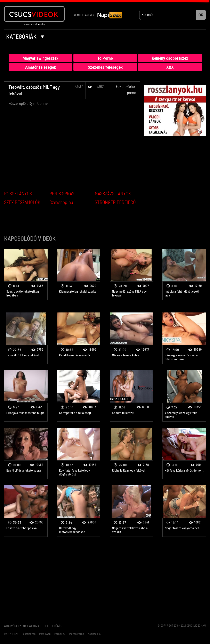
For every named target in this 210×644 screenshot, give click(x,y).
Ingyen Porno (77, 634)
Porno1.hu (60, 634)
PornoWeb (45, 634)
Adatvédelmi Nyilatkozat (23, 626)
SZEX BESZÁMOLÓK (22, 203)
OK (201, 15)
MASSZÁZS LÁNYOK (113, 194)
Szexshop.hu (61, 203)
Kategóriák (25, 37)
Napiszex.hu (95, 634)
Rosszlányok (29, 634)
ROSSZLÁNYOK (18, 194)
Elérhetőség (53, 626)
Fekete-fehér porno (26, 274)
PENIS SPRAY (62, 194)
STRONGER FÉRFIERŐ (115, 203)
